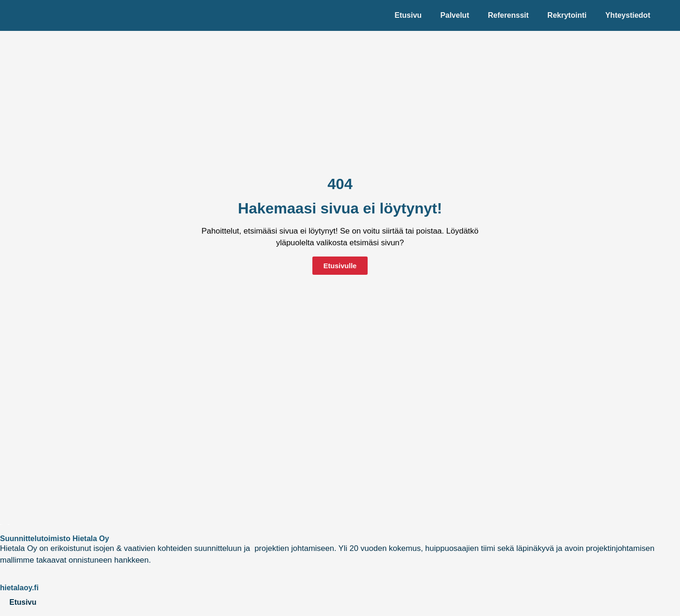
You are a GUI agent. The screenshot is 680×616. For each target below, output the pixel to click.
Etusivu (408, 15)
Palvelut (455, 15)
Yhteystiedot (628, 15)
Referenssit (508, 15)
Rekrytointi (567, 15)
